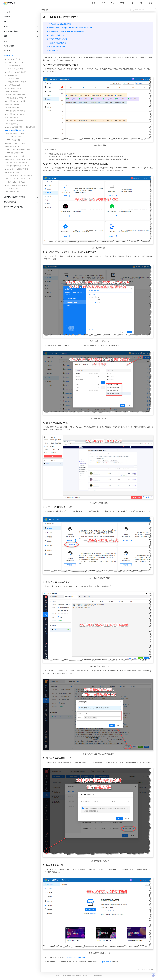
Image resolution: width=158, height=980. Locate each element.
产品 (103, 3)
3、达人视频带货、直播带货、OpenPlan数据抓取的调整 (66, 31)
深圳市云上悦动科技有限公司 (81, 976)
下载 (122, 3)
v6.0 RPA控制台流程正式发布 (14, 153)
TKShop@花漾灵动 (104, 962)
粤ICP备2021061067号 (95, 976)
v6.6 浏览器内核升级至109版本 (15, 134)
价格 (113, 3)
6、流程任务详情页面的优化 (56, 43)
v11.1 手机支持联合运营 (13, 66)
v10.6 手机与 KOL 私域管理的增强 (16, 72)
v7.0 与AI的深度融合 (12, 124)
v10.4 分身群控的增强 (12, 79)
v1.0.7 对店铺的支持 (11, 188)
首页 (94, 3)
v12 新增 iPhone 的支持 (13, 59)
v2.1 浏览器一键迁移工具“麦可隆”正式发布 (18, 179)
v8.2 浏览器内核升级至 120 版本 (15, 101)
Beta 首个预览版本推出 (12, 192)
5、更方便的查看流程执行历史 (57, 39)
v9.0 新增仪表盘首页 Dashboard (15, 95)
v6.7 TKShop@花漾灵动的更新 (15, 130)
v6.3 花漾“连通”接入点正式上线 (15, 143)
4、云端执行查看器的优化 (56, 35)
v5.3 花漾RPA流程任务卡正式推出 (16, 156)
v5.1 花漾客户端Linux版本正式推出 (16, 163)
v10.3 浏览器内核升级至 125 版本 (16, 82)
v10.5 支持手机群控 (11, 75)
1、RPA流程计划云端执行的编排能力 (59, 24)
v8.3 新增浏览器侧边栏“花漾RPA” (15, 98)
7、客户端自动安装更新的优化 (57, 47)
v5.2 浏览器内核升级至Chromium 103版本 (18, 159)
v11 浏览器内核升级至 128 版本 (15, 69)
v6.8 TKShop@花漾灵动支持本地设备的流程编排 (20, 127)
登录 (151, 3)
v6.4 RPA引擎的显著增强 (13, 140)
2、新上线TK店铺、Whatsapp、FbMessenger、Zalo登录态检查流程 (70, 28)
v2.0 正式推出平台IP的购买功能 (15, 182)
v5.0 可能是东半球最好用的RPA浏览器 (17, 166)
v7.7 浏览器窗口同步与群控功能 (15, 111)
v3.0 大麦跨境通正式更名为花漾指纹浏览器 (19, 176)
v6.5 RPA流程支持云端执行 (14, 137)
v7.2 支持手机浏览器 (12, 117)
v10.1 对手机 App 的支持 (13, 85)
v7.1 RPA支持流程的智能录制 (14, 121)
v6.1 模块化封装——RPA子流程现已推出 (17, 150)
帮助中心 (44, 10)
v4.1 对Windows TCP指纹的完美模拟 (17, 169)
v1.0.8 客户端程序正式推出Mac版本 (16, 185)
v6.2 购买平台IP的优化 (12, 146)
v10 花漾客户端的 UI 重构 (13, 88)
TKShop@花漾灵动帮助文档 (75, 957)
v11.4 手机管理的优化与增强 (14, 62)
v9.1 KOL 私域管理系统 (12, 92)
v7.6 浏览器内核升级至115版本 (15, 114)
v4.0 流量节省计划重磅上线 (14, 172)
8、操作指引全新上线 (54, 50)
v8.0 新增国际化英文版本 (13, 108)
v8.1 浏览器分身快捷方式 (13, 104)
